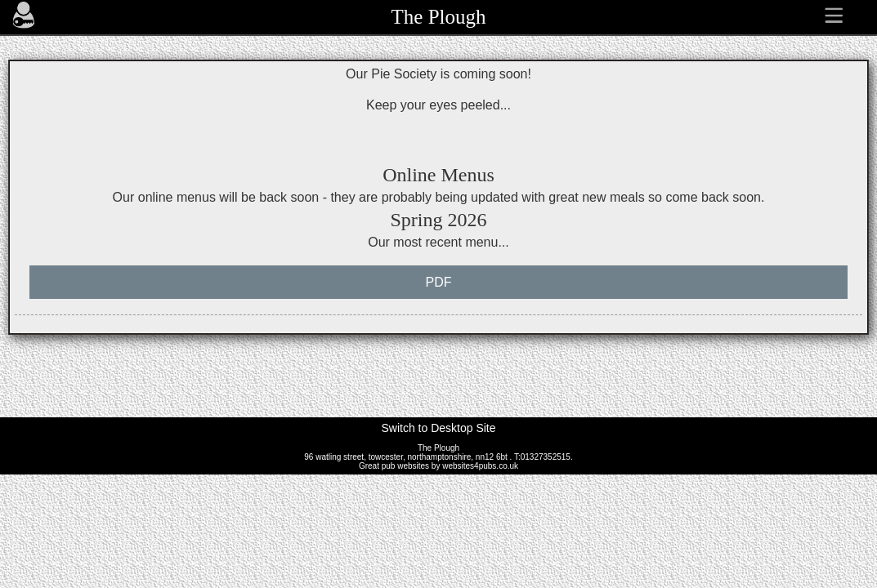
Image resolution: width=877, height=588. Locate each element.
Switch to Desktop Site (438, 428)
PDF (439, 282)
